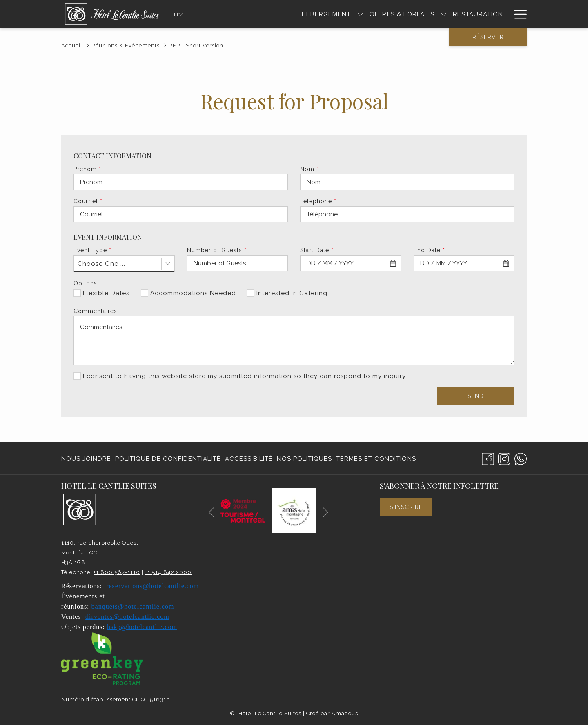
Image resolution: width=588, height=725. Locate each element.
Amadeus (345, 713)
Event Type (92, 250)
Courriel (88, 201)
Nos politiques (304, 459)
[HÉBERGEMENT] (326, 14)
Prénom (87, 169)
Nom (310, 169)
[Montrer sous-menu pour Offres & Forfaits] (444, 14)
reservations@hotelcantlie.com (153, 586)
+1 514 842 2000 (168, 572)
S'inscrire (406, 507)
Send (476, 396)
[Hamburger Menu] (518, 14)
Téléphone (318, 201)
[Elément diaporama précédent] (211, 512)
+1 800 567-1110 (117, 572)
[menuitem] (87, 459)
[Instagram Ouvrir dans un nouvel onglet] (504, 458)
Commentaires (95, 311)
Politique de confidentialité (168, 459)
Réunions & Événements (126, 46)
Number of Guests (217, 250)
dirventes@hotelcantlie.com (127, 617)
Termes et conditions (376, 459)
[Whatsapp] (521, 458)
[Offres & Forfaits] (402, 14)
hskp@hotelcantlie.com (142, 627)
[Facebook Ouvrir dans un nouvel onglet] (488, 458)
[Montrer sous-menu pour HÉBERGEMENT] (360, 14)
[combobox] (124, 264)
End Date (429, 250)
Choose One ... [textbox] (101, 264)
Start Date (317, 250)
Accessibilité (249, 459)
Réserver (488, 37)
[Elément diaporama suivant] (326, 512)
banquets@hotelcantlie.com (133, 606)
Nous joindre (86, 459)
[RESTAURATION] (478, 14)
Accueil (72, 46)
